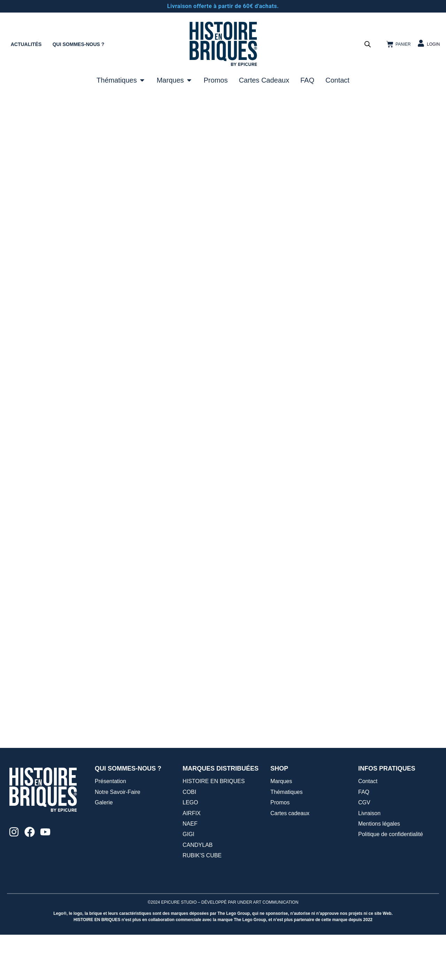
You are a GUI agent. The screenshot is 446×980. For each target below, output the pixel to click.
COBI (189, 837)
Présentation (110, 826)
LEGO (190, 848)
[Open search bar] (368, 44)
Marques (281, 826)
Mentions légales (379, 869)
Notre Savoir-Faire (118, 837)
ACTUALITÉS (26, 44)
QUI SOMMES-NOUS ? (79, 44)
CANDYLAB (198, 890)
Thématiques (287, 837)
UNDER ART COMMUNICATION (268, 947)
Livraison (369, 858)
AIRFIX (192, 858)
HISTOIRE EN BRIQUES (214, 826)
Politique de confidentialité (391, 879)
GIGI (189, 879)
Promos (280, 848)
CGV (364, 848)
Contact (368, 826)
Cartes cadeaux (290, 858)
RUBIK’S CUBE (202, 901)
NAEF (190, 869)
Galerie (104, 848)
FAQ (364, 837)
